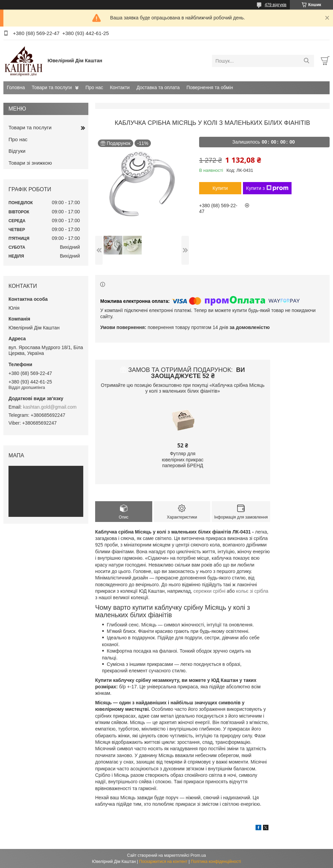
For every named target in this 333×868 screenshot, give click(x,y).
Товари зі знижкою (30, 163)
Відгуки (17, 151)
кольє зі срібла (252, 591)
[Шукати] (306, 61)
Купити (220, 188)
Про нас (94, 87)
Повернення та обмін (210, 87)
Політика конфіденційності (216, 862)
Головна (16, 87)
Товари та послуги (52, 87)
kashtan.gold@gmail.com (50, 407)
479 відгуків (276, 5)
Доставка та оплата (158, 87)
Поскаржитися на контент (163, 862)
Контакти (120, 87)
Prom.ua (198, 855)
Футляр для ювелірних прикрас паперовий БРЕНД (183, 460)
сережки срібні (209, 591)
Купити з (267, 188)
